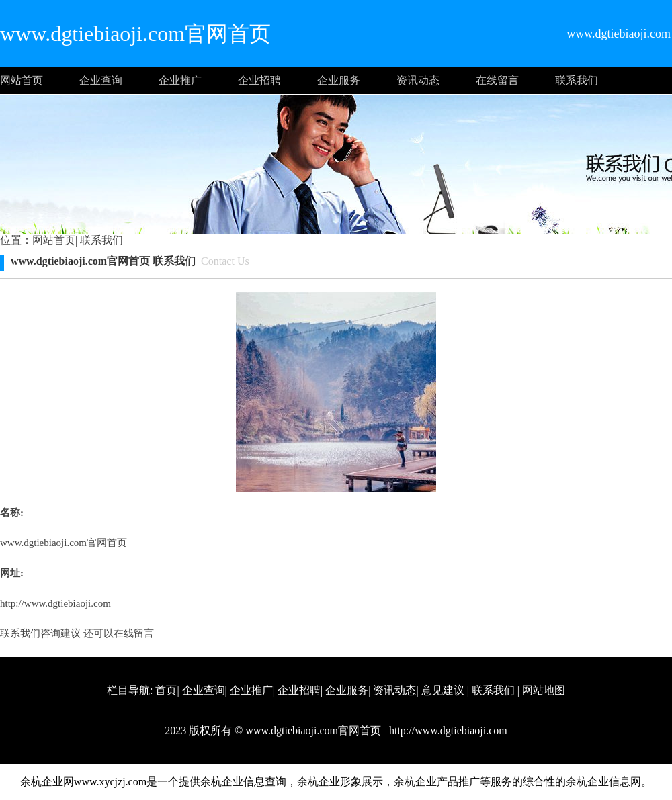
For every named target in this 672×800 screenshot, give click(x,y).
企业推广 (180, 80)
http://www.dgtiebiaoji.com (55, 603)
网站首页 (22, 80)
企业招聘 (259, 80)
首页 (166, 690)
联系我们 (577, 80)
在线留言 (497, 80)
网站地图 (544, 690)
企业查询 (101, 80)
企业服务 (339, 80)
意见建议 (443, 690)
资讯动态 (418, 80)
